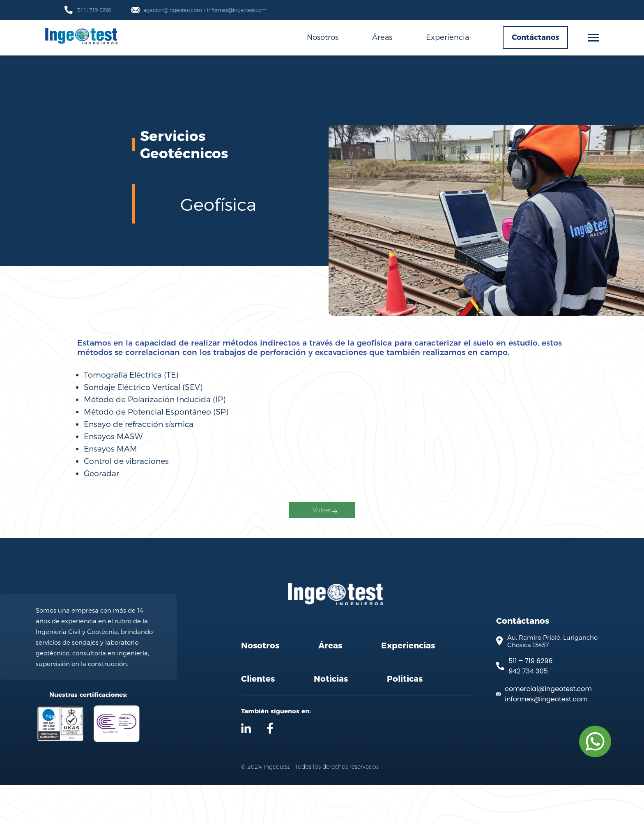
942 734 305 (528, 710)
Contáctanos (535, 37)
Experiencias (408, 684)
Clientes (258, 717)
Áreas (382, 37)
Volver (324, 532)
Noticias (331, 717)
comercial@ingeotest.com (548, 727)
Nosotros (323, 37)
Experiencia (447, 37)
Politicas (405, 717)
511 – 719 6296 (530, 700)
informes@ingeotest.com (546, 738)
